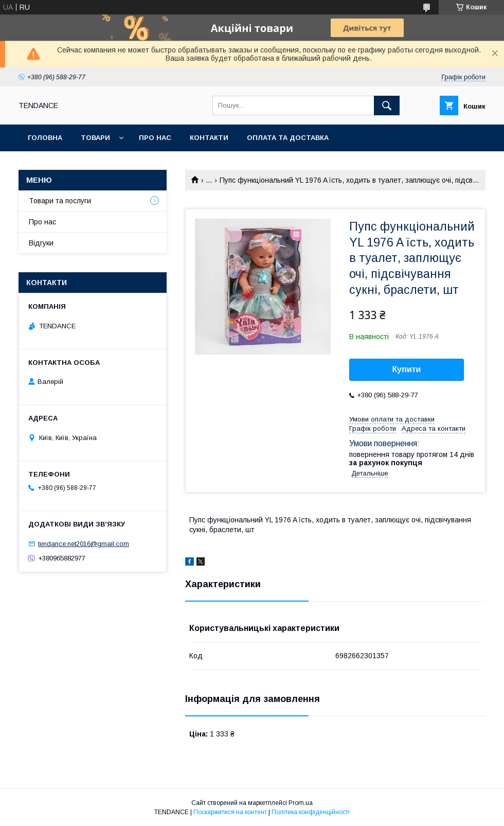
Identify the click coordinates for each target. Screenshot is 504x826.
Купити (407, 369)
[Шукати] (387, 106)
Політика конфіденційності (311, 812)
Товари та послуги (60, 201)
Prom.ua (301, 803)
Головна (45, 138)
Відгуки (41, 243)
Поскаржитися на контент (230, 812)
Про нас (155, 138)
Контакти (209, 138)
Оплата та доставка (288, 138)
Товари (95, 138)
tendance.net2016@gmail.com (84, 544)
